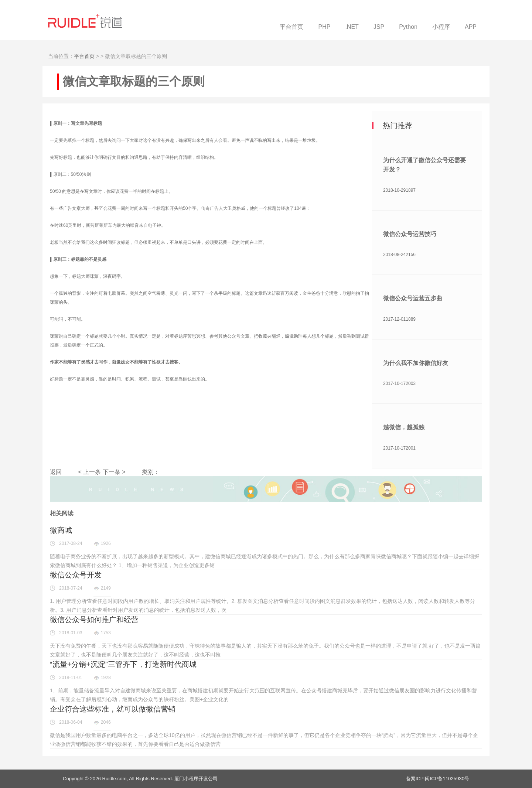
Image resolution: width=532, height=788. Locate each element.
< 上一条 (89, 472)
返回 (56, 472)
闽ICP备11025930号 (447, 779)
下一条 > (114, 472)
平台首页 (84, 56)
